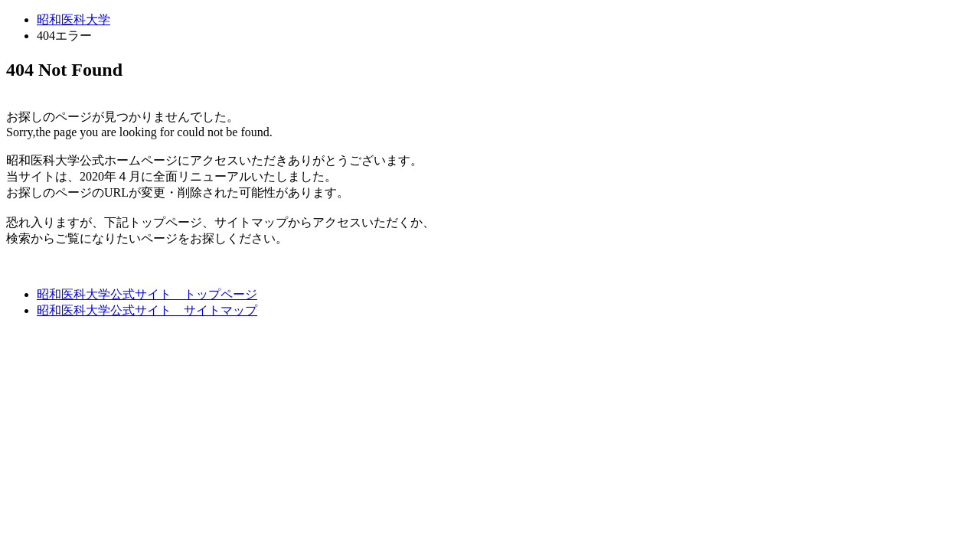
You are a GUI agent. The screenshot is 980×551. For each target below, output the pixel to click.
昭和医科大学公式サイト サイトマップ (147, 310)
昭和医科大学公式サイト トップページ (147, 294)
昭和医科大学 (73, 20)
